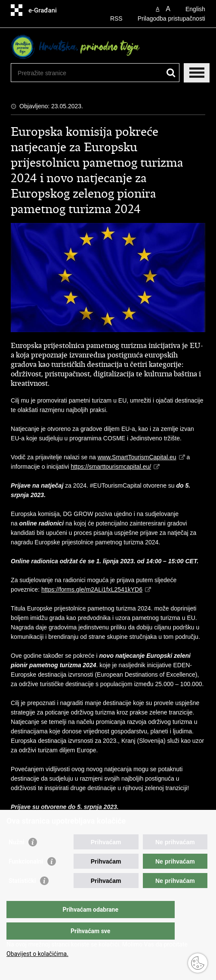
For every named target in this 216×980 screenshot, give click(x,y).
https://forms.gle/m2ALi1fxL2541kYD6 (92, 589)
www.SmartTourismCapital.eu (137, 457)
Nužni (16, 859)
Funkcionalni (26, 879)
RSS (116, 18)
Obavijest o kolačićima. (37, 954)
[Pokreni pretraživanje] (171, 73)
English (195, 9)
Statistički (22, 898)
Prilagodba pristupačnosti (171, 18)
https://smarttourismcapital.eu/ (111, 467)
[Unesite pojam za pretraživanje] (82, 73)
